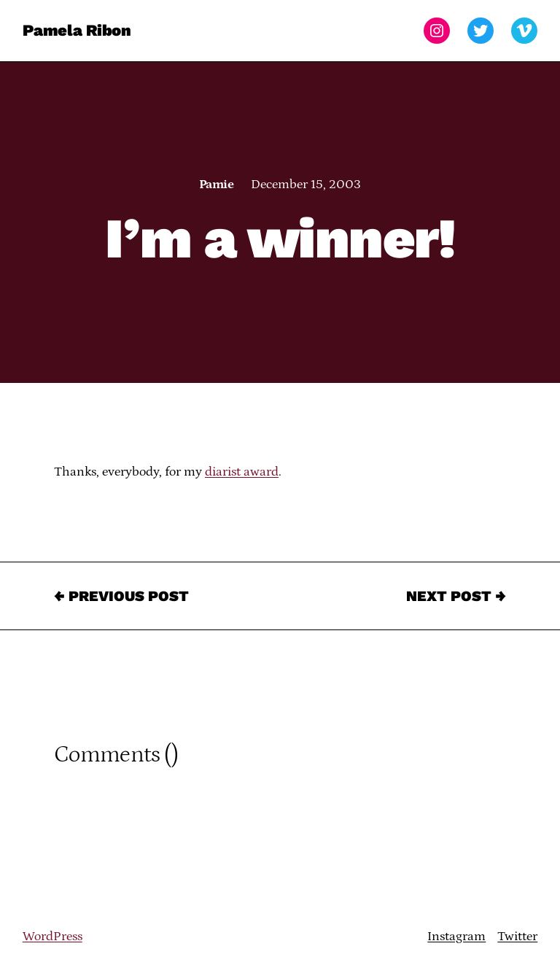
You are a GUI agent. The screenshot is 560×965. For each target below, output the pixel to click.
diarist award (242, 472)
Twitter (517, 937)
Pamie (216, 185)
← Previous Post (121, 596)
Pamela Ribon (77, 30)
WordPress (52, 937)
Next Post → (456, 596)
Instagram (456, 937)
